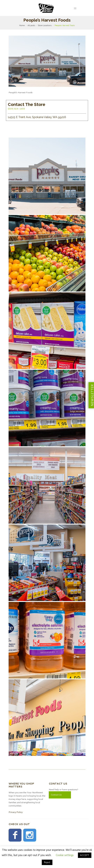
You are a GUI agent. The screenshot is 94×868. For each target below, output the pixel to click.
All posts (31, 25)
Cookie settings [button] (65, 855)
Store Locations (45, 25)
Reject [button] (47, 862)
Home (22, 25)
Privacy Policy (16, 812)
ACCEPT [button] (85, 855)
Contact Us (56, 795)
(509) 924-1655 (16, 109)
